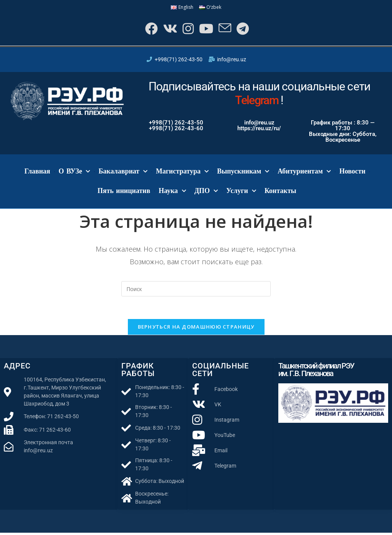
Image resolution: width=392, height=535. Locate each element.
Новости (352, 173)
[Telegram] (244, 29)
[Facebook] (149, 29)
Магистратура (182, 173)
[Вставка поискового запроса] (196, 290)
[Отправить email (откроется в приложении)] (225, 29)
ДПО (206, 192)
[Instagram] (187, 29)
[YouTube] (206, 29)
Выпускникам (243, 173)
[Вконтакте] (168, 29)
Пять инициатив (124, 192)
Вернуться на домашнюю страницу (196, 329)
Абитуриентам (304, 173)
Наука (172, 192)
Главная (37, 173)
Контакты (280, 192)
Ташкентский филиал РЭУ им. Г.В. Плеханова (316, 372)
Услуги (241, 192)
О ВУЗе (74, 173)
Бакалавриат (123, 173)
